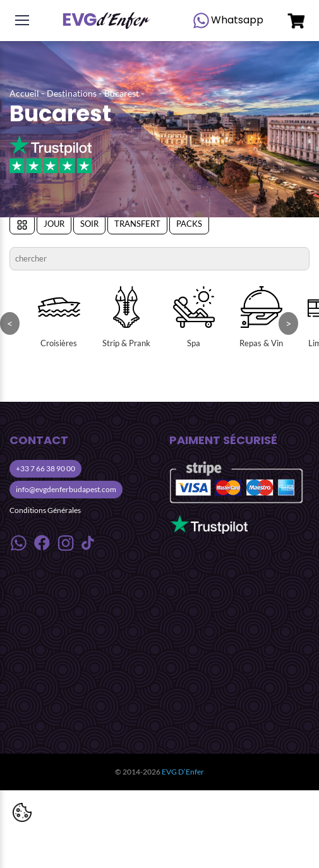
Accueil (24, 93)
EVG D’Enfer (183, 772)
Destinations (72, 93)
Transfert (137, 224)
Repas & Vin (261, 317)
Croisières (59, 317)
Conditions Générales (45, 510)
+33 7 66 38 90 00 (45, 468)
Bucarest (122, 93)
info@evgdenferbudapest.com (66, 489)
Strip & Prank (127, 317)
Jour (54, 224)
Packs (189, 224)
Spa (194, 317)
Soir (89, 224)
